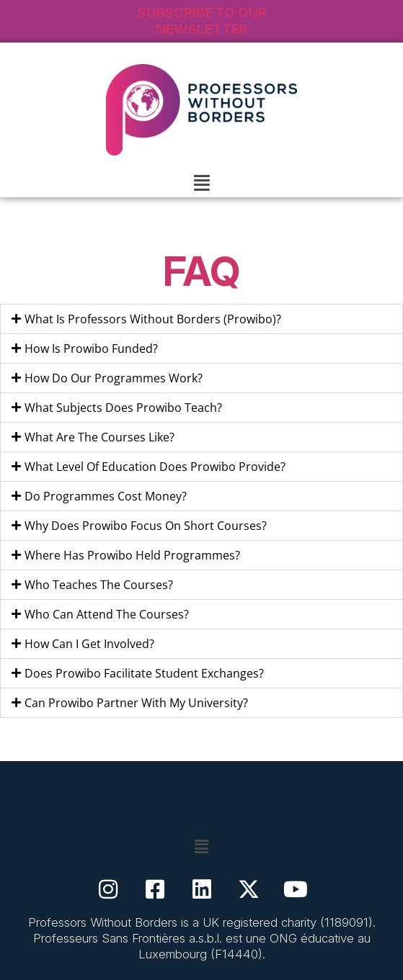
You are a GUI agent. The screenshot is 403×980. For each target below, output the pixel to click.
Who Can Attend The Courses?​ (107, 614)
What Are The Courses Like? (99, 437)
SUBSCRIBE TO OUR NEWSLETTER (202, 21)
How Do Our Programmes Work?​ (114, 378)
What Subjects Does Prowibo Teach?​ (123, 408)
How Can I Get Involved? (89, 644)
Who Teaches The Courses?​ (99, 585)
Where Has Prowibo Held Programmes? (132, 555)
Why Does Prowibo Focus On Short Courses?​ (146, 526)
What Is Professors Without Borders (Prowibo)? (153, 319)
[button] (202, 183)
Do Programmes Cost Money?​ (106, 496)
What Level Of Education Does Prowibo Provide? (155, 467)
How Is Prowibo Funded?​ (91, 349)
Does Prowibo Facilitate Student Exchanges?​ (144, 673)
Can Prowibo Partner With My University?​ (136, 703)
